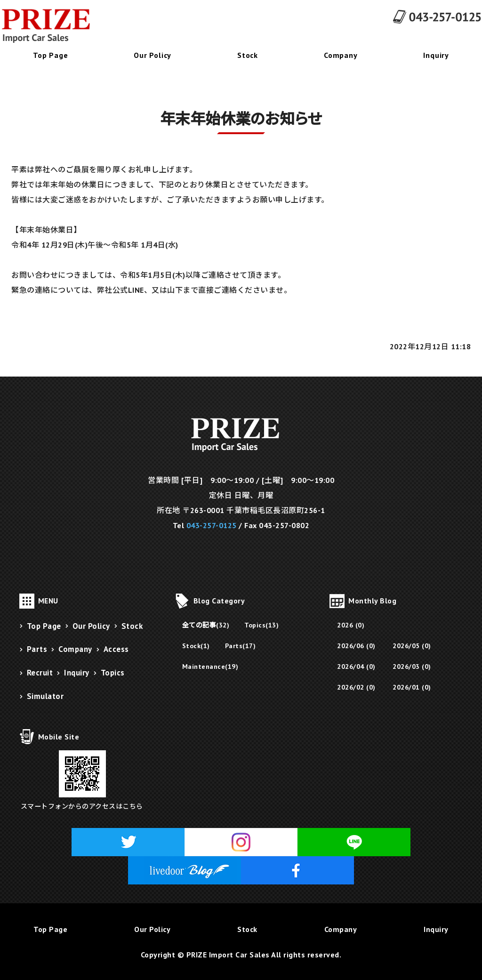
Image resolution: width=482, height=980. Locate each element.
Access (116, 649)
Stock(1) (196, 646)
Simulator (45, 696)
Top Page (50, 55)
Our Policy (153, 55)
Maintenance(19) (210, 667)
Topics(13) (261, 625)
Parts (37, 649)
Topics (113, 673)
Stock (248, 55)
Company (341, 55)
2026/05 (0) (412, 646)
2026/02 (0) (356, 687)
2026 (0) (351, 625)
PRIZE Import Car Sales (228, 955)
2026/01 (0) (412, 687)
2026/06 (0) (356, 646)
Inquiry (436, 55)
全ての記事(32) (206, 625)
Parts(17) (241, 646)
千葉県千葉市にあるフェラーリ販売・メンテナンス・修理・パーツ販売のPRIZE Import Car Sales (52, 26)
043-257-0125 (212, 525)
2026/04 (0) (356, 667)
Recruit (40, 673)
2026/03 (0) (412, 667)
